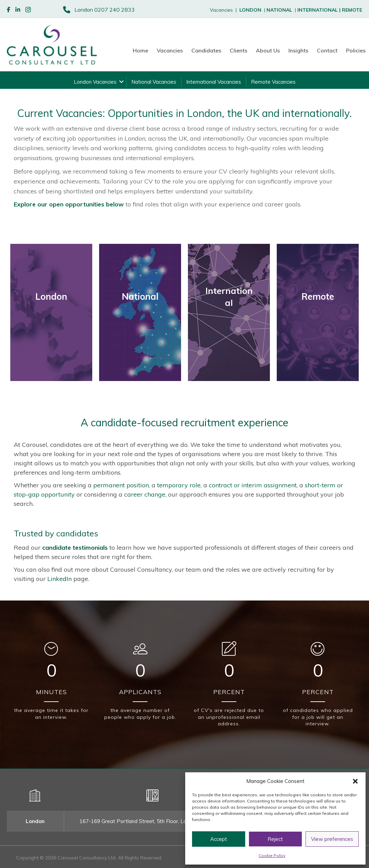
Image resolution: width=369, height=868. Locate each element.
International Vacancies (214, 82)
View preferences (332, 839)
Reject (275, 839)
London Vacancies (95, 82)
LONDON (250, 10)
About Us (268, 50)
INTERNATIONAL (320, 10)
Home (140, 50)
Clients (239, 50)
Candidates (206, 50)
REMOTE (352, 10)
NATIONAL (279, 10)
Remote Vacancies (273, 82)
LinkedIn (59, 579)
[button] (355, 781)
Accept (219, 839)
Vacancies (170, 50)
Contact (327, 50)
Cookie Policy (272, 855)
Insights (298, 50)
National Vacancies (154, 82)
